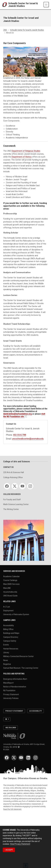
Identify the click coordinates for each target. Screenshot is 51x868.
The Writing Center (11, 509)
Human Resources (11, 649)
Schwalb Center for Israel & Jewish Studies (23, 5)
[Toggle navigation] (46, 5)
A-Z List (7, 607)
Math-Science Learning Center (16, 504)
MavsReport (8, 683)
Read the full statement (12, 809)
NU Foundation (9, 690)
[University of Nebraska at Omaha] (5, 5)
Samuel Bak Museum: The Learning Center (21, 668)
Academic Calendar (11, 576)
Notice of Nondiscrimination (15, 687)
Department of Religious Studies (26, 151)
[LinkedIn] (28, 758)
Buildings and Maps (11, 633)
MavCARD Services (11, 584)
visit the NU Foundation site (24, 415)
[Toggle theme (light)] (7, 719)
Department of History (22, 157)
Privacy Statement (11, 694)
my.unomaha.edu (10, 592)
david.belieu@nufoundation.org (17, 414)
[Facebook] (7, 486)
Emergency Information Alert (15, 679)
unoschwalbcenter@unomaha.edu (28, 439)
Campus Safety (10, 641)
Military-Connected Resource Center (18, 656)
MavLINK (7, 588)
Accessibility (9, 625)
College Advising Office (13, 477)
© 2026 (7, 750)
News (6, 660)
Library (6, 652)
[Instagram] (30, 486)
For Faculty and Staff (12, 500)
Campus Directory (11, 637)
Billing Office (8, 629)
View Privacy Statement (20, 844)
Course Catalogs (10, 580)
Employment (8, 611)
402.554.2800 (11, 728)
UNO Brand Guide (10, 596)
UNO (5, 30)
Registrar (7, 664)
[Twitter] (15, 486)
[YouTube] (22, 486)
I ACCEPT (9, 850)
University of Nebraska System (16, 614)
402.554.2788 (20, 435)
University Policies (11, 698)
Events (6, 645)
